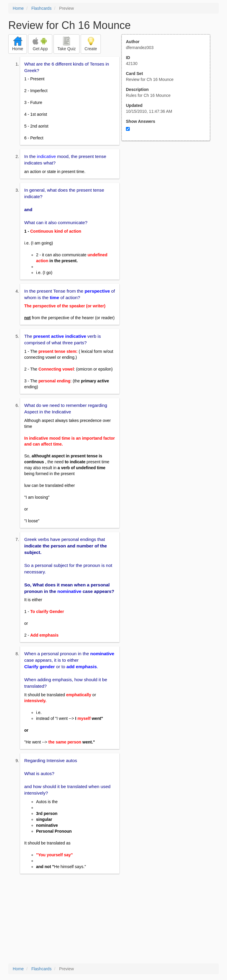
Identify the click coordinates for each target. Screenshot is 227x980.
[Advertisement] (169, 199)
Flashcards (41, 8)
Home (18, 8)
